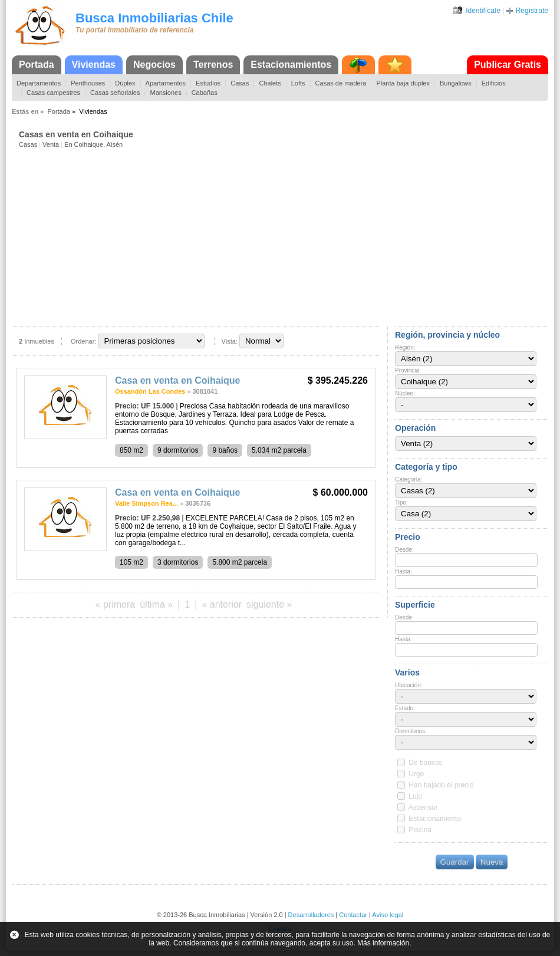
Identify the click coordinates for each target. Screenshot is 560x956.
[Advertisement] (284, 236)
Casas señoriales (115, 93)
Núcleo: (405, 393)
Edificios (494, 83)
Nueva (492, 862)
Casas (240, 83)
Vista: (230, 341)
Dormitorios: (411, 731)
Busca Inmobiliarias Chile (154, 18)
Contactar (353, 915)
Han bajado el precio (441, 785)
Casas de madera (341, 83)
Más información (383, 943)
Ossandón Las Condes (150, 391)
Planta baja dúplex (403, 83)
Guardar (455, 862)
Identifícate (483, 11)
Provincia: (408, 370)
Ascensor (423, 807)
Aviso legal (388, 915)
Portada (37, 65)
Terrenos (213, 65)
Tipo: (401, 502)
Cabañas (205, 93)
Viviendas (94, 65)
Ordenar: (83, 341)
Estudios (208, 83)
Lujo (415, 796)
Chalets (270, 83)
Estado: (405, 708)
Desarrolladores (311, 915)
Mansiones (165, 93)
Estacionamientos (291, 65)
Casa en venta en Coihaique (178, 380)
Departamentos (39, 83)
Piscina (420, 830)
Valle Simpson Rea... (146, 503)
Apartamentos (166, 83)
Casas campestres (53, 93)
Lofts (298, 83)
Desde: (404, 550)
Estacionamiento (435, 819)
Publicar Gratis (508, 65)
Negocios (154, 65)
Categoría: (409, 479)
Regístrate (532, 11)
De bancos (425, 763)
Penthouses (88, 83)
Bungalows (456, 83)
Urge (416, 774)
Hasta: (403, 571)
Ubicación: (409, 685)
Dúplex (125, 83)
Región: (405, 347)
